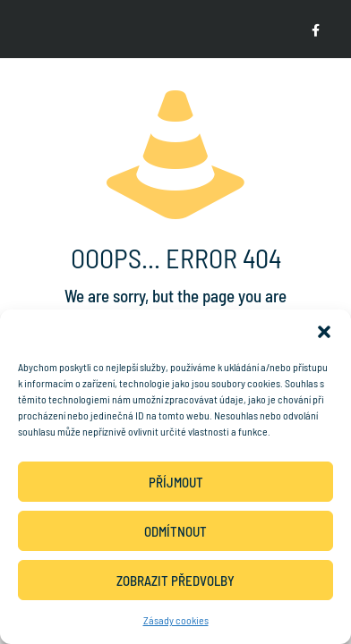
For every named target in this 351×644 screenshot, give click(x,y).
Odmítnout (175, 531)
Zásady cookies (176, 620)
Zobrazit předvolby (175, 580)
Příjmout (176, 482)
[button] (324, 332)
